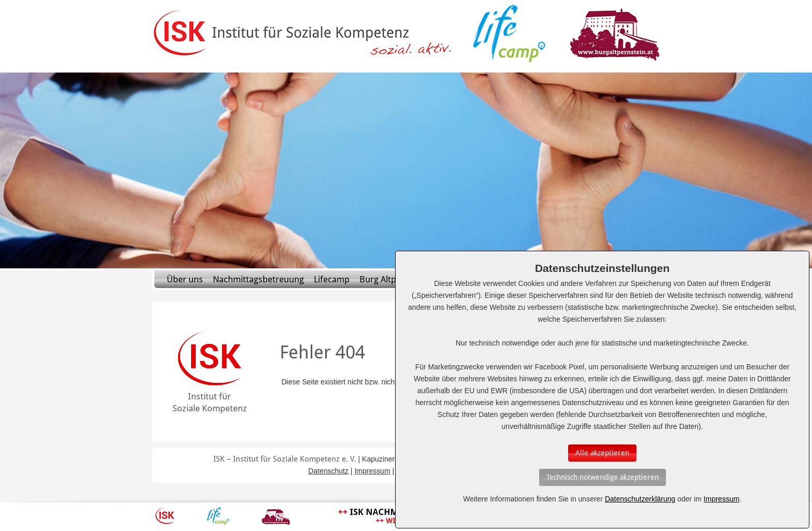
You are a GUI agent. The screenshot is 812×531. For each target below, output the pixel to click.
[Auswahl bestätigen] (602, 453)
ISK (165, 516)
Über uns (185, 279)
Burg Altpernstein (394, 279)
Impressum (722, 499)
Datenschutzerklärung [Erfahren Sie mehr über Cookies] (640, 499)
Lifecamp (332, 279)
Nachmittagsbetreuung (258, 279)
